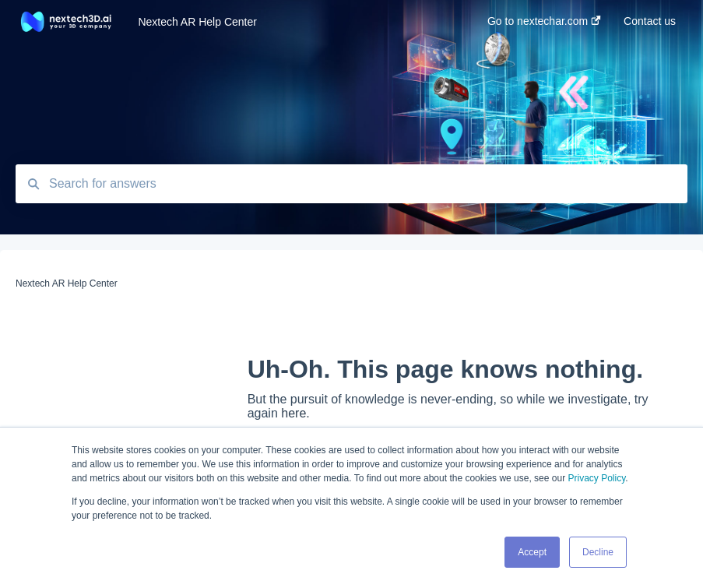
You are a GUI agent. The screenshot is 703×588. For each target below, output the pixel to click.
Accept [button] (532, 552)
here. (295, 413)
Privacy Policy (596, 478)
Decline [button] (598, 552)
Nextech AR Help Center (197, 22)
